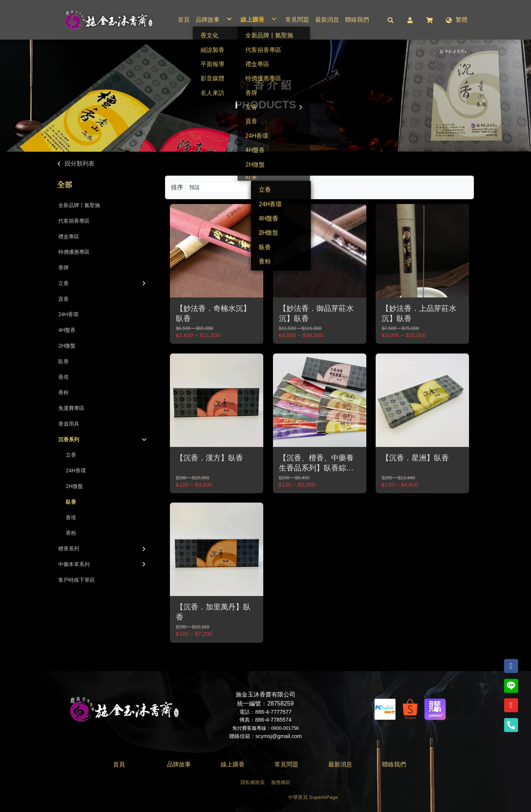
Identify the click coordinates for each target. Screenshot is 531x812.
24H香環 (68, 314)
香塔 (63, 377)
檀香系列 (103, 549)
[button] (391, 20)
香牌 (63, 268)
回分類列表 (80, 163)
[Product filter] (223, 187)
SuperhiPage (324, 797)
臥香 (63, 361)
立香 (103, 283)
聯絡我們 (394, 764)
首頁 (119, 764)
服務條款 (281, 782)
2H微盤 (67, 346)
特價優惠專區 (74, 252)
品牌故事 (179, 764)
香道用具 (69, 424)
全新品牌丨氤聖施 (79, 205)
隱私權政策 (253, 782)
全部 (65, 185)
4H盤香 (67, 330)
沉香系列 (102, 439)
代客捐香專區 (74, 221)
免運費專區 (71, 408)
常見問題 (286, 764)
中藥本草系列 (103, 564)
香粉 (63, 392)
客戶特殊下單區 (77, 580)
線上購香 (233, 764)
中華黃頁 (298, 797)
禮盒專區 (69, 237)
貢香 (63, 299)
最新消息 (340, 764)
